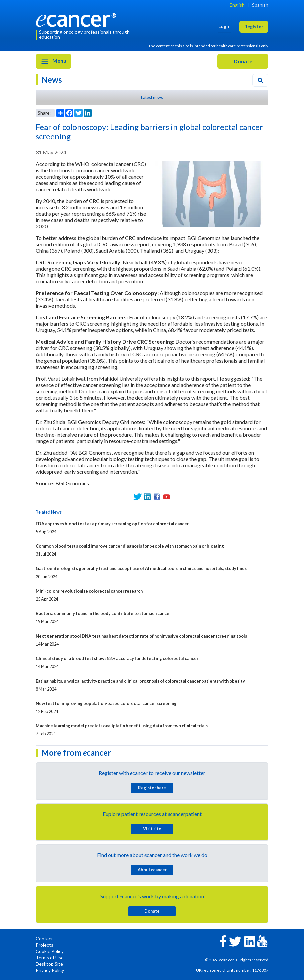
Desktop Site (49, 964)
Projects (45, 945)
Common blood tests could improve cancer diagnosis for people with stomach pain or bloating (130, 546)
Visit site (152, 829)
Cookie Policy (50, 951)
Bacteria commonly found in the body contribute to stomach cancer (103, 613)
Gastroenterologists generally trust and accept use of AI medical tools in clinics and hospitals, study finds (141, 568)
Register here (152, 788)
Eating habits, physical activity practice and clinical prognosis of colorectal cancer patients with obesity (140, 681)
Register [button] (254, 27)
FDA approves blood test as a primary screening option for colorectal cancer (112, 524)
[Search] (260, 80)
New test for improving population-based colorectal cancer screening (106, 703)
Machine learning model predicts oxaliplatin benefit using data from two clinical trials (122, 726)
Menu (54, 61)
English (237, 5)
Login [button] (224, 26)
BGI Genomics (72, 483)
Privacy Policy (50, 970)
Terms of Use (50, 957)
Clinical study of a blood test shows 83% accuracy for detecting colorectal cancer (117, 658)
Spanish (260, 5)
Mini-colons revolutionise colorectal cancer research (89, 591)
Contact (44, 938)
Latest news (152, 97)
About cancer (152, 870)
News (52, 80)
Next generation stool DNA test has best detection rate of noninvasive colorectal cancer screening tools (141, 636)
